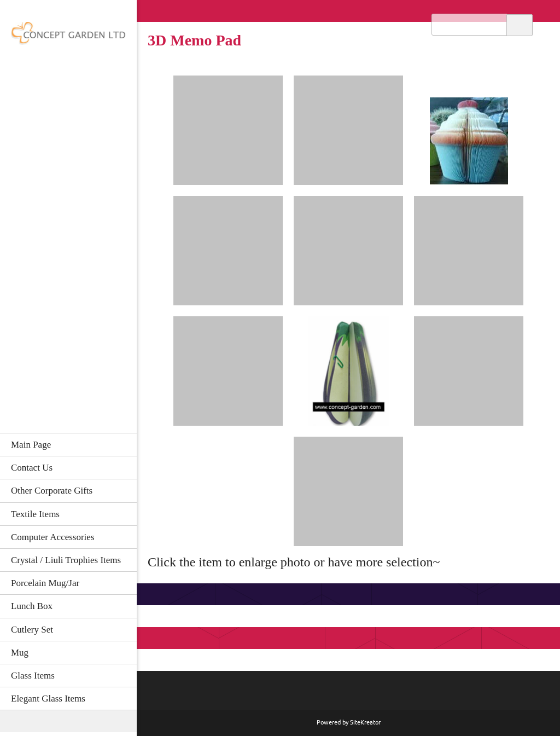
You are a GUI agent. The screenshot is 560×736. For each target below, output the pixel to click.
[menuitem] (68, 444)
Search (520, 24)
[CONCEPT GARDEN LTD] (68, 37)
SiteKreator (365, 722)
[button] (228, 130)
